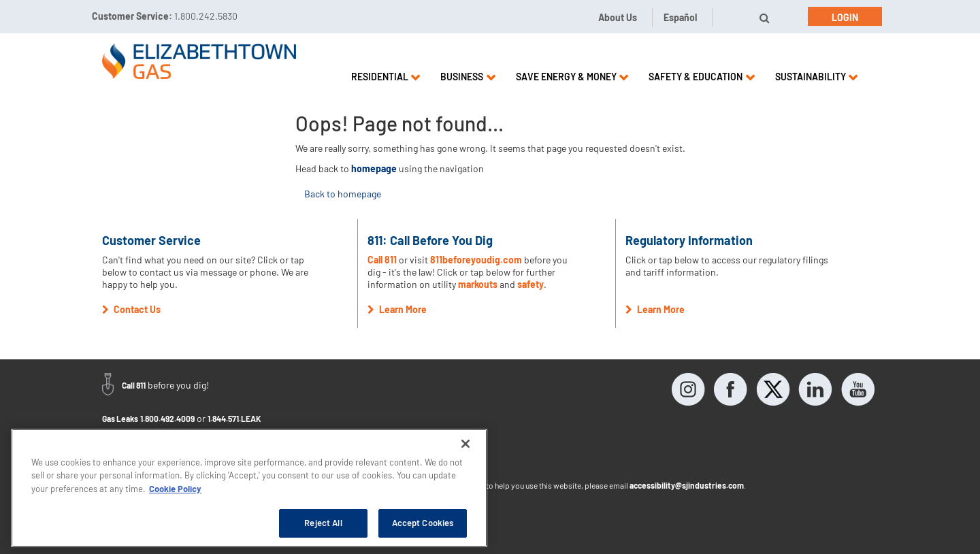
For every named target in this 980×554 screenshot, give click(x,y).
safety (530, 284)
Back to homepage (343, 194)
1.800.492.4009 (167, 419)
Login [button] (845, 17)
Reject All (323, 523)
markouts (478, 284)
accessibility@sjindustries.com (687, 485)
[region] (249, 488)
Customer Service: (165, 16)
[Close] (465, 444)
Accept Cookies (423, 523)
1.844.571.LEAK (234, 419)
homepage (374, 168)
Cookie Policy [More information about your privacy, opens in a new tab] (175, 489)
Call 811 (383, 260)
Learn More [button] (397, 309)
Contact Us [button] (131, 309)
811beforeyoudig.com (476, 260)
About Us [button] (618, 17)
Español (680, 17)
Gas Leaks (120, 419)
